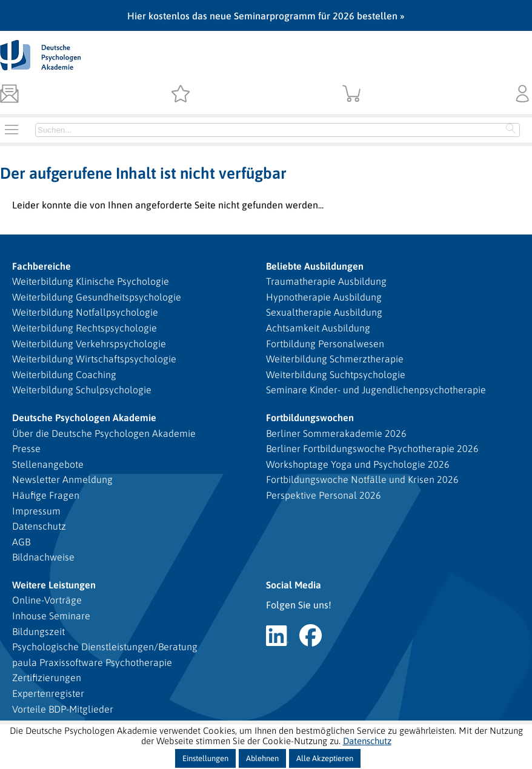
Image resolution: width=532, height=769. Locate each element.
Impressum (36, 511)
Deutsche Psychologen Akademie (84, 418)
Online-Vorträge (47, 600)
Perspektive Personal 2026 (324, 495)
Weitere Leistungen (54, 585)
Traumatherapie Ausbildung (326, 281)
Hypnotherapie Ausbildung (324, 297)
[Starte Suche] (511, 130)
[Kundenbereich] (523, 95)
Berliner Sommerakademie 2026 (336, 433)
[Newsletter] (9, 95)
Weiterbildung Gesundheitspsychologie (97, 297)
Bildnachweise (43, 557)
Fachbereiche (42, 266)
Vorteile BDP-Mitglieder (63, 709)
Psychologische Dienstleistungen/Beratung (105, 647)
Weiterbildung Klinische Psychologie (91, 281)
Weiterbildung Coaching (64, 375)
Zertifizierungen (47, 677)
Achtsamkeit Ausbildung (318, 328)
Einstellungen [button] (205, 758)
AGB (21, 542)
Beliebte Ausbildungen (315, 266)
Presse (26, 448)
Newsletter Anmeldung (62, 479)
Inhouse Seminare (51, 616)
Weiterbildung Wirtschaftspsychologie (94, 359)
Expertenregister (48, 693)
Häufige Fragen (46, 495)
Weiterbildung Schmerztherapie (335, 359)
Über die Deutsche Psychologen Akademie (104, 433)
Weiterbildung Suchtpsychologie (336, 375)
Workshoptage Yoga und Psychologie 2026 (358, 464)
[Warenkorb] (352, 95)
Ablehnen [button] (262, 758)
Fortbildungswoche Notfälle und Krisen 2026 (362, 479)
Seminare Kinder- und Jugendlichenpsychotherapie (376, 390)
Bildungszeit (38, 631)
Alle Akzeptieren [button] (325, 758)
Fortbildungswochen (310, 418)
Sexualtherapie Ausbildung (324, 312)
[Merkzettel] (180, 95)
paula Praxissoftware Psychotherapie (92, 662)
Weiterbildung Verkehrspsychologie (89, 344)
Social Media (294, 585)
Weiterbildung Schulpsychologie (82, 390)
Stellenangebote (48, 464)
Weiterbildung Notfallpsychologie (85, 312)
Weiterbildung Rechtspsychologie (85, 328)
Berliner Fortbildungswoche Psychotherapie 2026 (372, 448)
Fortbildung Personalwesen (325, 344)
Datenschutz (39, 526)
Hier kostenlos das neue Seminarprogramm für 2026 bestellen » (266, 16)
